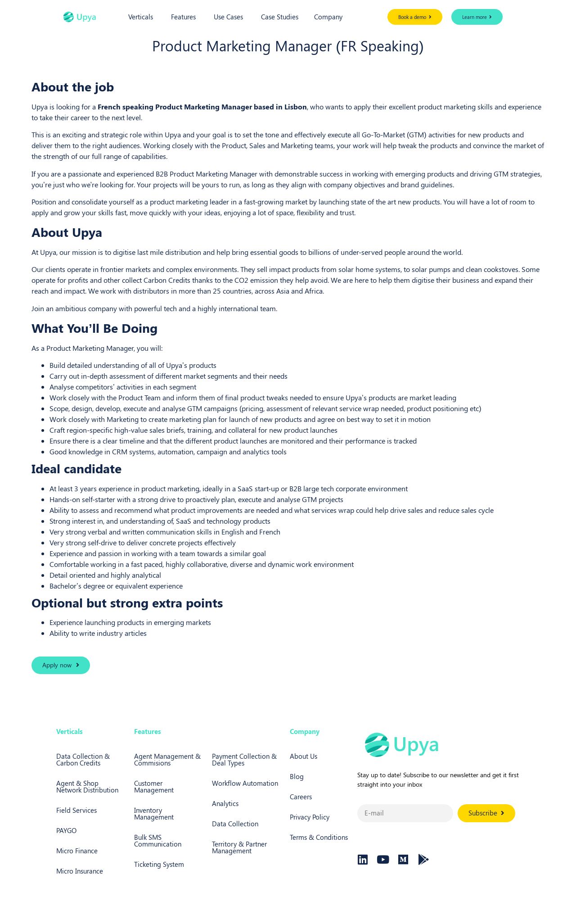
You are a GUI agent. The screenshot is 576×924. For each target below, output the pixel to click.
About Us (304, 756)
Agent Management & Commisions (167, 759)
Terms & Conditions (319, 837)
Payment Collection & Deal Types (244, 759)
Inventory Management (154, 813)
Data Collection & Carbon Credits (83, 759)
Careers (301, 797)
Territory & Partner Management (239, 847)
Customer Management (154, 786)
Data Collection (235, 824)
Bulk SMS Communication (158, 840)
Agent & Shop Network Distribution (87, 786)
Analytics (225, 803)
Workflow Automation (245, 783)
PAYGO (66, 830)
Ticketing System (159, 864)
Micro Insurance (80, 871)
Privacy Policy (310, 817)
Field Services (76, 810)
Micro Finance (77, 851)
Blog (297, 776)
